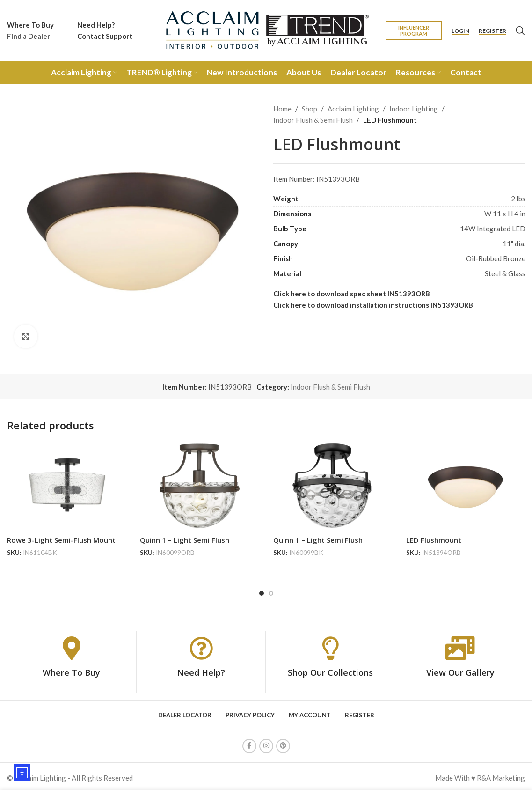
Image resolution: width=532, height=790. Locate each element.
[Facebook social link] (249, 743)
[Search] (520, 30)
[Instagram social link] (266, 743)
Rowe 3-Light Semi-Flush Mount (61, 540)
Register (492, 31)
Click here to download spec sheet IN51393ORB (352, 294)
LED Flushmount (434, 540)
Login (460, 31)
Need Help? (201, 670)
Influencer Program (414, 30)
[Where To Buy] (72, 645)
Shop (310, 109)
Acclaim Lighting (353, 109)
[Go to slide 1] (262, 591)
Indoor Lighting (414, 109)
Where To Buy (71, 670)
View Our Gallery (460, 670)
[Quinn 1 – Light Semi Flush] (199, 486)
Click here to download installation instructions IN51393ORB (373, 305)
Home (282, 109)
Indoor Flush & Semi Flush (313, 120)
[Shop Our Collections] (330, 645)
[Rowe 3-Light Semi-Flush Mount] (66, 486)
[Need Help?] (201, 645)
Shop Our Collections (330, 670)
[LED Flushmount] (466, 486)
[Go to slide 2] (271, 591)
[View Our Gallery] (460, 645)
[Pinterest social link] (283, 743)
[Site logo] (266, 30)
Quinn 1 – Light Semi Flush (185, 540)
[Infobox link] (30, 30)
